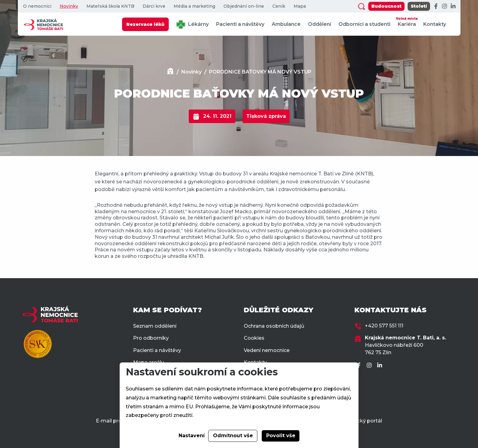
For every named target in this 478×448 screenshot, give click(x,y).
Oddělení (320, 24)
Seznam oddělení (155, 326)
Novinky (69, 6)
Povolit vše (281, 436)
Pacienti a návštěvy (240, 24)
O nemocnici (37, 6)
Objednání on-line (244, 6)
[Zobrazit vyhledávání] (361, 6)
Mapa (300, 6)
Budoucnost (386, 6)
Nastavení (192, 436)
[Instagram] (444, 6)
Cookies (254, 338)
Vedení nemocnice (267, 350)
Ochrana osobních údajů (274, 326)
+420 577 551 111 (384, 326)
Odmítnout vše (233, 436)
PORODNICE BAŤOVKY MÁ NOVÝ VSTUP (260, 72)
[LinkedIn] (453, 6)
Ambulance (286, 24)
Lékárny (192, 24)
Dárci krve (154, 6)
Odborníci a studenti (364, 24)
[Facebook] (436, 6)
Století (419, 6)
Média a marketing (194, 6)
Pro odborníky (151, 338)
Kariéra (407, 21)
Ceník (279, 6)
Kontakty (435, 24)
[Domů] (170, 72)
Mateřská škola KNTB (110, 6)
